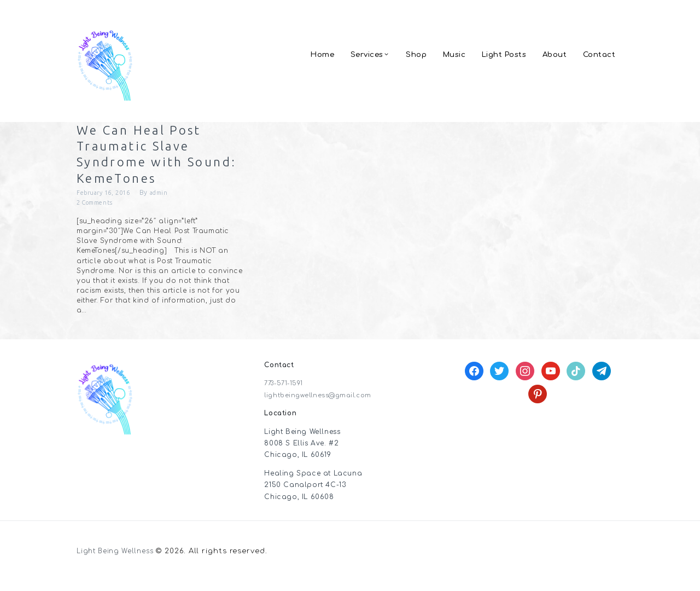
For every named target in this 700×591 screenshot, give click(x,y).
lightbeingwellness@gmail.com (322, 405)
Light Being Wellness (119, 562)
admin (168, 202)
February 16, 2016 (107, 202)
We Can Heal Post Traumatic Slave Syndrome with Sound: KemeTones (153, 159)
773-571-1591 (286, 394)
